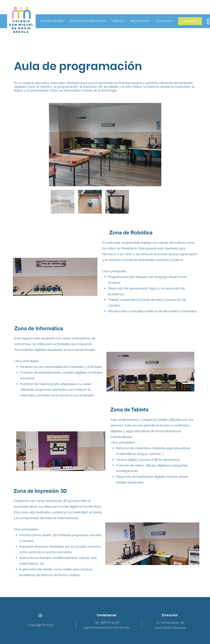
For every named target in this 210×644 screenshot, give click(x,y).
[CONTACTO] (190, 21)
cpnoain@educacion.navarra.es (107, 627)
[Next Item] (154, 145)
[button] (51, 21)
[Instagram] (40, 615)
